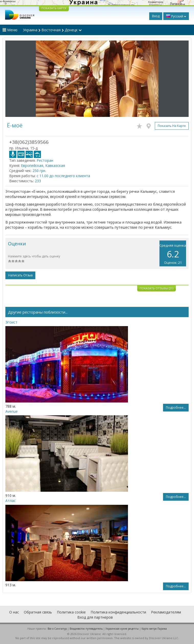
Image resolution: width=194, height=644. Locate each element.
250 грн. (39, 171)
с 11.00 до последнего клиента (63, 176)
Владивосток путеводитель (86, 629)
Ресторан (45, 160)
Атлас (10, 501)
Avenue (12, 411)
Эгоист (11, 322)
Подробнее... (176, 407)
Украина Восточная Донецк (52, 30)
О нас (14, 612)
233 (38, 181)
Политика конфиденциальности (118, 612)
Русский (176, 16)
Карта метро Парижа (154, 629)
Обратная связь (38, 612)
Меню (10, 30)
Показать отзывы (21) (157, 288)
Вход (156, 16)
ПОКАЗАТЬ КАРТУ (54, 8)
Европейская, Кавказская (43, 165)
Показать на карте (172, 126)
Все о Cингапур (57, 629)
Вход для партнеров (95, 617)
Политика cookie (71, 612)
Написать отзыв (20, 275)
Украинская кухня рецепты (122, 629)
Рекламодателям (166, 612)
